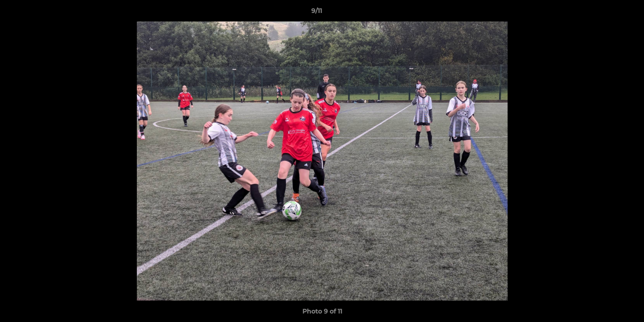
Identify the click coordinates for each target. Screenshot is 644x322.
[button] (606, 13)
